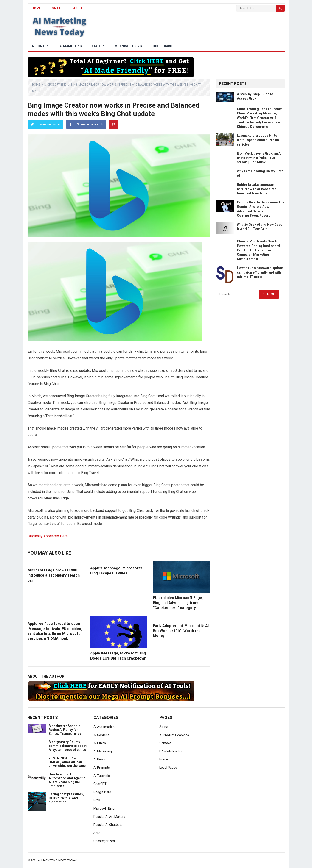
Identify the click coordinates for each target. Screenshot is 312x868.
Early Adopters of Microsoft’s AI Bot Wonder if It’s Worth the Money (181, 631)
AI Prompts (102, 768)
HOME (36, 8)
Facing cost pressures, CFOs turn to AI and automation (66, 798)
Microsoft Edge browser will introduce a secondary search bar (54, 575)
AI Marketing (71, 46)
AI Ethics (100, 743)
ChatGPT (98, 46)
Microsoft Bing (128, 46)
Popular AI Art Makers (109, 817)
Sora (97, 833)
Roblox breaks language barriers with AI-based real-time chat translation (258, 189)
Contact (57, 8)
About (79, 8)
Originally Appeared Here (48, 536)
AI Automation (104, 727)
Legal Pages (168, 768)
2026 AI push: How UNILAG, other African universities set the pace (67, 762)
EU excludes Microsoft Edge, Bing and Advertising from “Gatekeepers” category (178, 603)
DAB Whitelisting (171, 751)
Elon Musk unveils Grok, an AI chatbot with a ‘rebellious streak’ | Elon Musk (259, 158)
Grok (97, 800)
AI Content (41, 46)
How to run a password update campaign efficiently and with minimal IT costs (260, 272)
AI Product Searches (174, 735)
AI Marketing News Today (57, 860)
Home (36, 85)
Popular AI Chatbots (108, 825)
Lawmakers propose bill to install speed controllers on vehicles (258, 140)
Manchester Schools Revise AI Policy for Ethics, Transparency (65, 730)
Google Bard (161, 46)
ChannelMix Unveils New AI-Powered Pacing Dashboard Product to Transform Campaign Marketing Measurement (258, 250)
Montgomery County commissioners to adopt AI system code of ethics (68, 746)
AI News (99, 759)
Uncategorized (104, 841)
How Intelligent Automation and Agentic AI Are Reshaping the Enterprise (67, 780)
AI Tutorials (102, 776)
